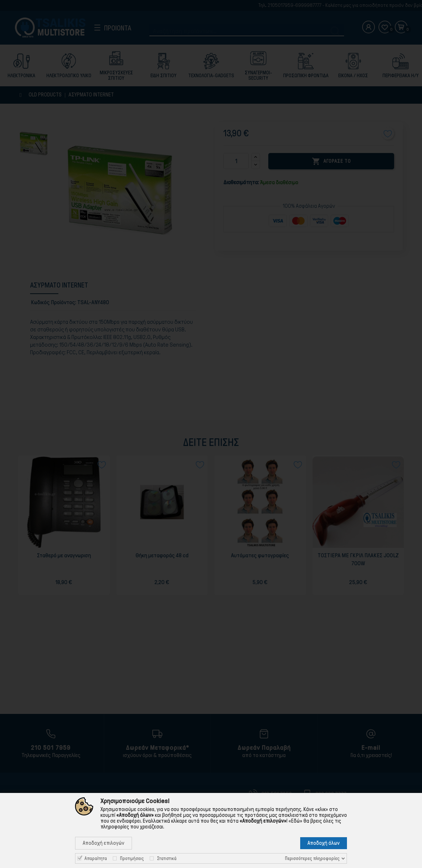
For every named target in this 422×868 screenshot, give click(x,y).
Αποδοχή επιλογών (104, 843)
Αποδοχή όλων (324, 843)
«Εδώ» (295, 821)
